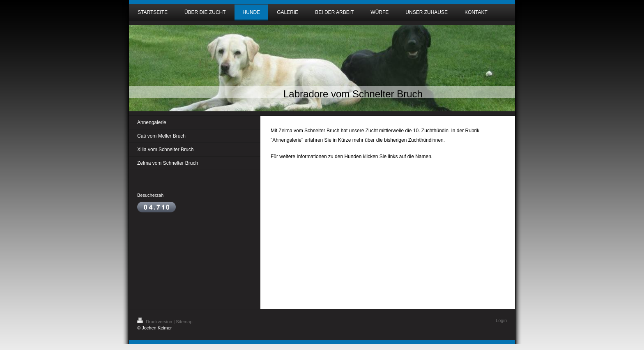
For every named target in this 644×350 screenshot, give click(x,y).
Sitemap (184, 322)
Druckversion (155, 322)
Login (501, 320)
